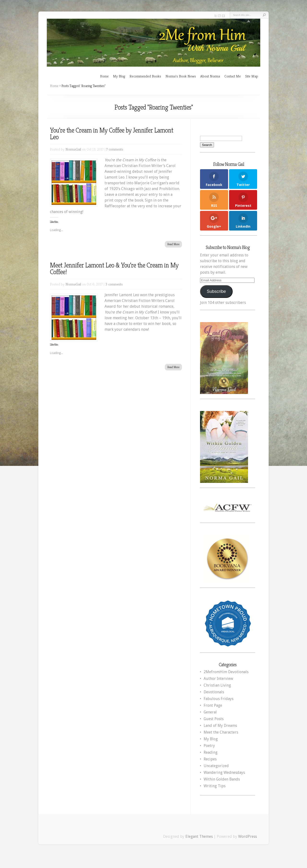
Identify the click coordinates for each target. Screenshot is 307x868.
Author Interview (218, 679)
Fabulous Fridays (218, 699)
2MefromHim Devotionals (226, 672)
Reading (211, 752)
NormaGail (73, 149)
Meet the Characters (221, 732)
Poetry (209, 746)
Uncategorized (216, 766)
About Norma (210, 76)
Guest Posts (214, 719)
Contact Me (233, 76)
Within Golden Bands (222, 779)
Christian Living (217, 685)
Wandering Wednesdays (224, 773)
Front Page (213, 705)
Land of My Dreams (220, 726)
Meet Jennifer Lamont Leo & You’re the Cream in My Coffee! (114, 269)
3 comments (114, 284)
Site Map (252, 76)
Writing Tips (215, 786)
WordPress (248, 836)
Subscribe (216, 291)
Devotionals (214, 692)
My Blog (119, 76)
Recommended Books (145, 76)
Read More (173, 244)
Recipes (210, 759)
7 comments (115, 149)
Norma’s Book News (181, 76)
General (210, 712)
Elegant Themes (199, 836)
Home (104, 76)
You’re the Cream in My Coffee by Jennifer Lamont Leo (112, 134)
